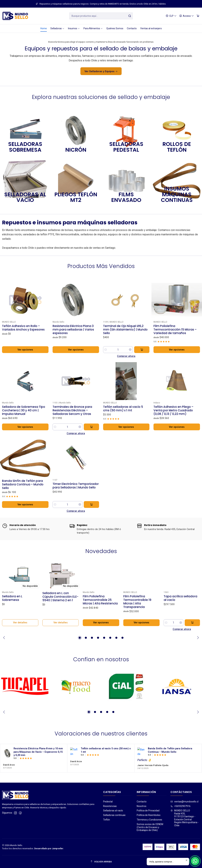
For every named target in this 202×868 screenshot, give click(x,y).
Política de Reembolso (149, 815)
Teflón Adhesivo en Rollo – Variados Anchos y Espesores (23, 344)
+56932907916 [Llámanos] (180, 806)
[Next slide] (197, 638)
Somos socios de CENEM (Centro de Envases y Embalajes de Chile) (150, 827)
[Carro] (198, 16)
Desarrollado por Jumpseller (49, 848)
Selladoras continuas (114, 815)
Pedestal (108, 802)
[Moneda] (171, 16)
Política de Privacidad (148, 811)
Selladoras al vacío (113, 811)
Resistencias (110, 806)
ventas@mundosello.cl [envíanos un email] (184, 802)
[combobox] (101, 16)
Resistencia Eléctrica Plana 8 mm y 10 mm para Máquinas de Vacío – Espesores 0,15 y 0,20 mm (38, 768)
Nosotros (142, 806)
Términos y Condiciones (149, 820)
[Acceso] (187, 16)
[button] (80, 638)
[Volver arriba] (101, 862)
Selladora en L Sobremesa (12, 615)
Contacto (142, 802)
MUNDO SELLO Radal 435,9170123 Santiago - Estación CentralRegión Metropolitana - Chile (185, 818)
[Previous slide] (5, 638)
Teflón (107, 820)
